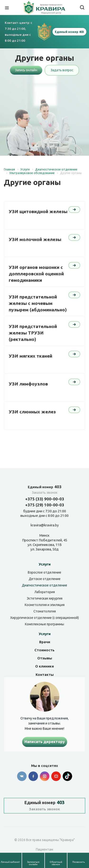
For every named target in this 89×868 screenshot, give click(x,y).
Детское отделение (45, 579)
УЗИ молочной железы (35, 239)
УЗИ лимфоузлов (28, 384)
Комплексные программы (44, 624)
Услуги (45, 564)
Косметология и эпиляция (45, 605)
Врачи (45, 642)
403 (45, 487)
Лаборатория (45, 592)
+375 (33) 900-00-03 (45, 499)
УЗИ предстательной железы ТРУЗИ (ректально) (33, 333)
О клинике (44, 666)
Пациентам (44, 849)
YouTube (56, 776)
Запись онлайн (26, 70)
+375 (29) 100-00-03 (45, 505)
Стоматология (45, 611)
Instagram (45, 776)
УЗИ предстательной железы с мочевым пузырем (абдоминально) (38, 303)
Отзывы (45, 658)
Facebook (33, 776)
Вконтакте (22, 776)
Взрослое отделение (44, 572)
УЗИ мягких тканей (30, 356)
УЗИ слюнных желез (32, 412)
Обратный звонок (56, 863)
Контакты (45, 675)
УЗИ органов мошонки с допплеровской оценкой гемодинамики (36, 274)
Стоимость (44, 650)
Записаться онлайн (33, 863)
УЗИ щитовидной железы (38, 211)
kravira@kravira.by (45, 525)
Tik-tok (67, 776)
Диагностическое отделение (44, 585)
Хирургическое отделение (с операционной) (44, 618)
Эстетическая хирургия (45, 598)
